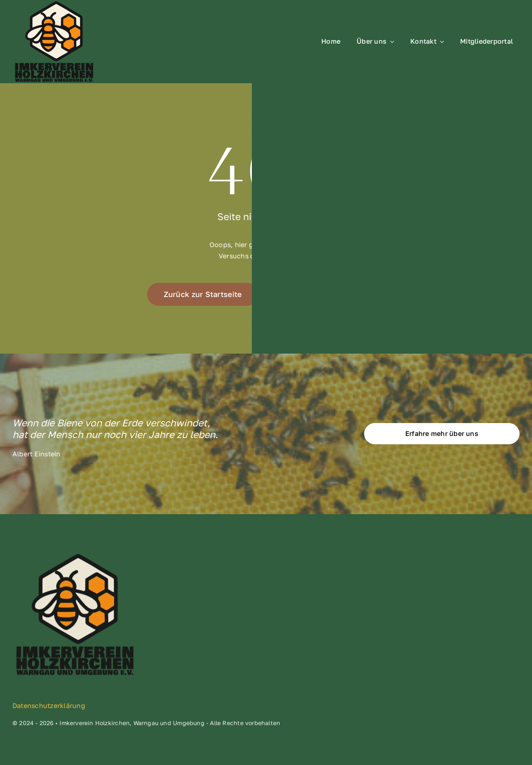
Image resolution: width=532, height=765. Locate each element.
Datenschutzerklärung (49, 708)
